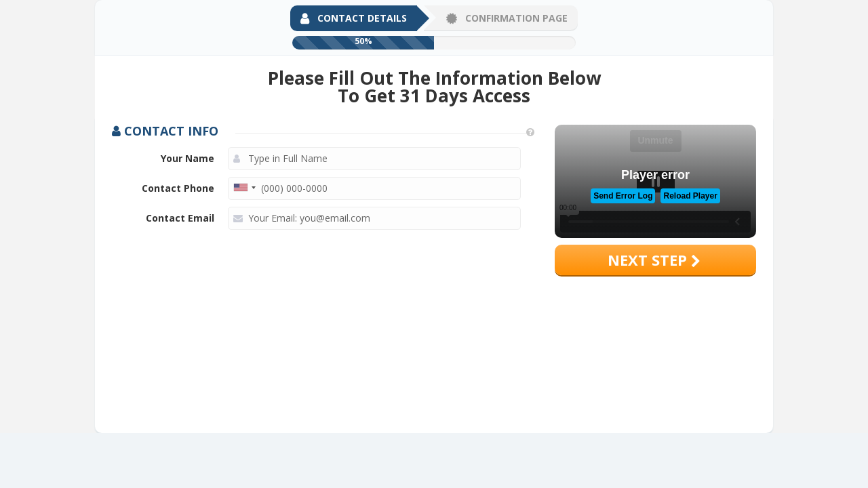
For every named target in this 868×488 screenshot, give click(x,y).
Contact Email (180, 218)
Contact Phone (178, 188)
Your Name (188, 158)
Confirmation (507, 18)
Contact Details (354, 18)
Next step (654, 260)
